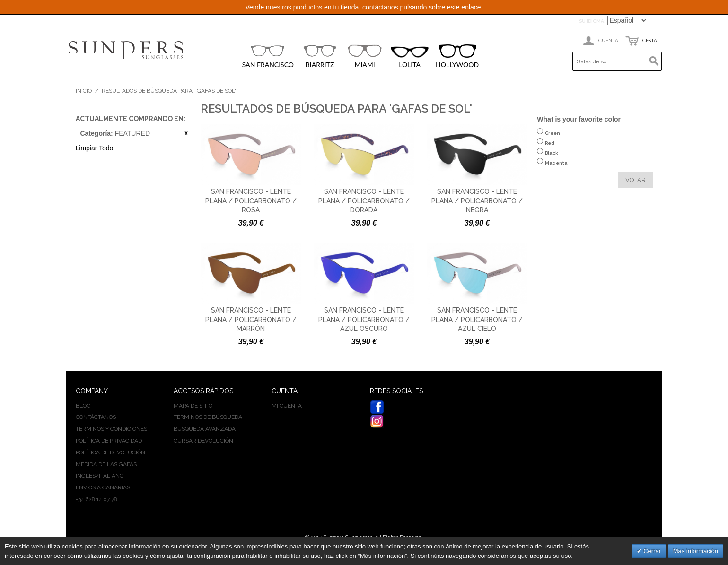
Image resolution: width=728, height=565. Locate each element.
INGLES (86, 476)
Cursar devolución (203, 441)
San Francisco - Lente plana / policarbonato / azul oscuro (364, 319)
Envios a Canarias (103, 487)
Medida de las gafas (106, 464)
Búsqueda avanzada (205, 429)
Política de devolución (110, 452)
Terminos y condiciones (111, 429)
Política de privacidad (109, 441)
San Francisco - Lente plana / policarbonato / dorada (364, 201)
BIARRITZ (320, 56)
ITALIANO (111, 476)
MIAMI (365, 56)
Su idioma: (592, 21)
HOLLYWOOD (457, 56)
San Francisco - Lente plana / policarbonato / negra (477, 201)
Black (552, 158)
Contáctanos (96, 417)
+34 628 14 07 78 (96, 499)
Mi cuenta (287, 406)
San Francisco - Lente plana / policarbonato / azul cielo (477, 319)
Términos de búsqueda (208, 417)
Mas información (696, 551)
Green (553, 138)
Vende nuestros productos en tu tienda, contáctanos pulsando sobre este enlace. (364, 7)
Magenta (556, 168)
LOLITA (410, 57)
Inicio (84, 91)
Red (550, 148)
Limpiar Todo (95, 148)
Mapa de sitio (193, 406)
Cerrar (651, 551)
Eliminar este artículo (186, 133)
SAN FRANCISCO (268, 56)
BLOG (83, 406)
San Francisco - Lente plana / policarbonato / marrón (251, 319)
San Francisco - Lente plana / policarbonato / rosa (251, 201)
